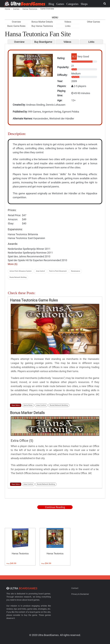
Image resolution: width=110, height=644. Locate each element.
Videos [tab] (67, 42)
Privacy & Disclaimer (80, 594)
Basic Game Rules (16, 26)
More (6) (13, 264)
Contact (75, 588)
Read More (16, 405)
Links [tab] (91, 42)
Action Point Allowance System (21, 271)
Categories (72, 4)
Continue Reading (55, 507)
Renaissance (76, 271)
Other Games (93, 22)
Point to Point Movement (58, 271)
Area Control (40, 271)
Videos (68, 22)
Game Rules (28, 405)
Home (7, 9)
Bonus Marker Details (42, 22)
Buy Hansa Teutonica (42, 26)
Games (60, 4)
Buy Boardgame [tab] (43, 42)
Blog (51, 4)
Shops (84, 4)
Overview (16, 22)
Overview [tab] (19, 42)
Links (68, 26)
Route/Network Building (18, 277)
